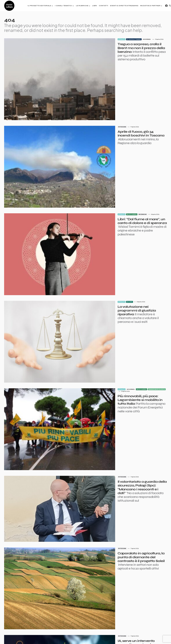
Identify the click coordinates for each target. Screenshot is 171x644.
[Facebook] (166, 6)
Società (101, 236)
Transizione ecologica (128, 302)
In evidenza (118, 39)
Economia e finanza (105, 39)
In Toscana (94, 105)
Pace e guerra (103, 171)
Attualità (93, 39)
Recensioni (114, 171)
